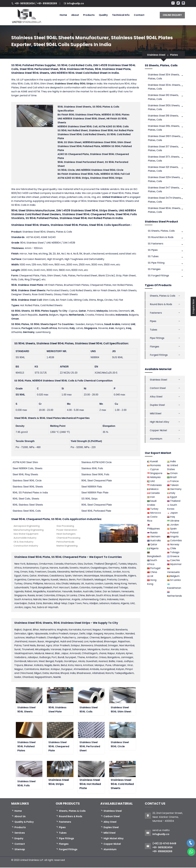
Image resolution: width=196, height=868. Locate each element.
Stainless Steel (156, 55)
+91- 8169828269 (48, 3)
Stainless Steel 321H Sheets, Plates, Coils (164, 180)
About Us (20, 817)
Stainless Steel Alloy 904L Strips (74, 84)
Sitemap (20, 850)
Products (89, 15)
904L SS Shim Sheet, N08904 (94, 142)
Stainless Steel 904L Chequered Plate (59, 746)
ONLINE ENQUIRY (172, 15)
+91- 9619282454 (25, 3)
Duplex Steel (157, 407)
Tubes (154, 331)
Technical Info (121, 15)
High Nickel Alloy (160, 424)
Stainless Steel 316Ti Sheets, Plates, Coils (164, 139)
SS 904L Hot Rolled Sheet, (95, 130)
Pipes (153, 322)
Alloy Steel (156, 398)
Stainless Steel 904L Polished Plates (26, 746)
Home (63, 15)
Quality (103, 15)
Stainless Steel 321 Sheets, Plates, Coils (163, 170)
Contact (139, 15)
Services (20, 833)
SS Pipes (153, 251)
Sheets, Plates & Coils (163, 297)
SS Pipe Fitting (156, 264)
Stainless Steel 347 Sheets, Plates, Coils (164, 190)
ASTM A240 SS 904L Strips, (90, 178)
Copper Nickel (158, 432)
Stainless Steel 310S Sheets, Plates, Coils (164, 108)
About (75, 15)
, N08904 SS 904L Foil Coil (94, 174)
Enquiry (19, 839)
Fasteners (156, 314)
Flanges (155, 348)
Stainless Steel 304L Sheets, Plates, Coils (164, 87)
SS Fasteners (156, 245)
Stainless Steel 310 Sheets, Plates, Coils (163, 97)
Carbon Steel (158, 390)
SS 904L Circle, (90, 170)
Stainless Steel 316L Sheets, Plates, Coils (164, 128)
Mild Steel (156, 415)
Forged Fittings (159, 356)
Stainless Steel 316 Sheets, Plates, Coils (163, 118)
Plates (174, 55)
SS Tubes (153, 257)
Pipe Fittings (157, 339)
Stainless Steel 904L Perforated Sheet (90, 746)
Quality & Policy (24, 822)
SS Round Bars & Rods (161, 238)
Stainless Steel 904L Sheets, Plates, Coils (164, 211)
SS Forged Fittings (158, 277)
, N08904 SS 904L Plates (94, 115)
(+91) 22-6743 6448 (165, 843)
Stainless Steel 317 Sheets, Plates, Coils (163, 149)
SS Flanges (154, 270)
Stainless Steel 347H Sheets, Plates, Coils (165, 201)
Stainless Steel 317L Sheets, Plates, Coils (164, 159)
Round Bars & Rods (161, 305)
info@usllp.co (77, 3)
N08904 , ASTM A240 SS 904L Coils (93, 126)
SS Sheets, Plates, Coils (161, 232)
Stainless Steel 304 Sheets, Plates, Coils (164, 77)
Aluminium (156, 441)
